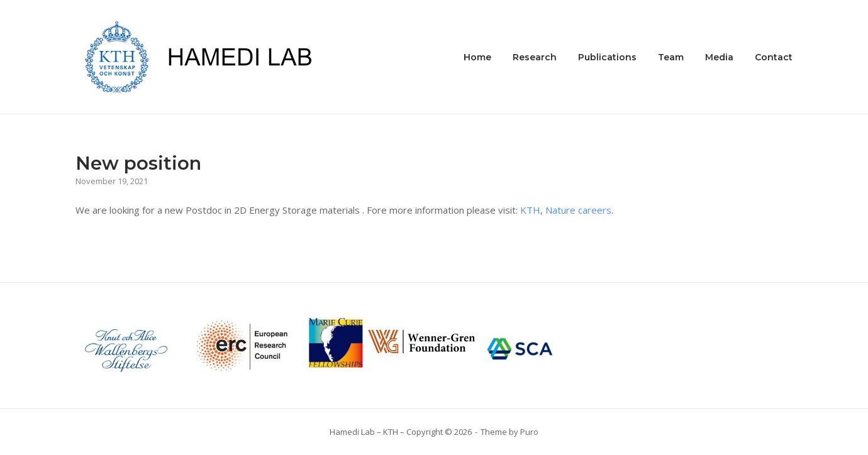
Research (535, 57)
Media (719, 57)
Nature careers (578, 210)
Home (477, 57)
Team (671, 57)
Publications (607, 57)
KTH (530, 210)
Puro (529, 432)
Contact (774, 57)
